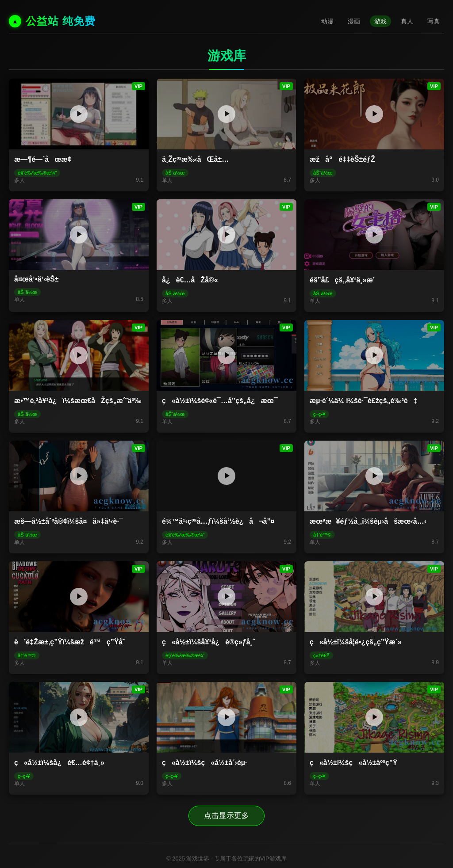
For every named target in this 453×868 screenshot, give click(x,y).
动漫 (327, 21)
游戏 (380, 21)
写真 (434, 21)
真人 (407, 21)
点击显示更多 (226, 815)
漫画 (354, 21)
